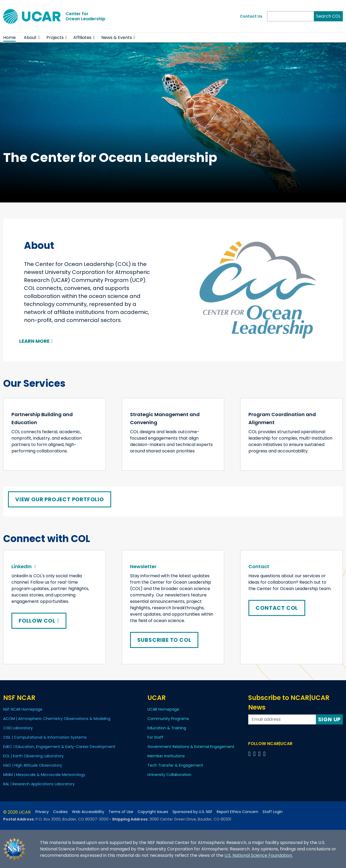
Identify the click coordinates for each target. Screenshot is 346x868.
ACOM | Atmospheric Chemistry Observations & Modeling (57, 719)
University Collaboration (169, 775)
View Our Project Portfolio (60, 499)
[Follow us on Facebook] (250, 754)
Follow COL (39, 621)
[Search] (291, 16)
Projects (55, 37)
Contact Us (251, 16)
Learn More (34, 341)
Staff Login (273, 812)
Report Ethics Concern (238, 812)
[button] (39, 38)
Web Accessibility (88, 812)
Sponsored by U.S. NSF (192, 812)
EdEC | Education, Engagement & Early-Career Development (59, 747)
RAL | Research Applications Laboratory (39, 784)
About (30, 37)
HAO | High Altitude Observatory (33, 765)
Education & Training (167, 728)
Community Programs (168, 719)
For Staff (155, 737)
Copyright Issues (153, 812)
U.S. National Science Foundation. (259, 855)
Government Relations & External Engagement (191, 747)
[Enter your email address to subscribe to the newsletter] (282, 719)
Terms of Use (121, 812)
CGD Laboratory (18, 728)
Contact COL (277, 608)
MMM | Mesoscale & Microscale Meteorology (44, 775)
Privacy (42, 812)
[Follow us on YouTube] (265, 754)
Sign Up (329, 719)
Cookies (60, 812)
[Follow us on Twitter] (255, 754)
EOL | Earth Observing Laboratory (33, 756)
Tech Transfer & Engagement (175, 765)
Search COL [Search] (328, 16)
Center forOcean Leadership (85, 16)
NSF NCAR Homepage (23, 709)
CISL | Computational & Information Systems (45, 737)
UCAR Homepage (163, 709)
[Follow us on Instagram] (260, 754)
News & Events (117, 37)
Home (9, 37)
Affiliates (82, 37)
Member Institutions (166, 756)
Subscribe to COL (164, 640)
